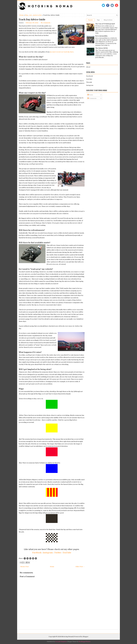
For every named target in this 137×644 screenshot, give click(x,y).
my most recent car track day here (62, 52)
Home (21, 15)
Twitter (58, 553)
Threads (89, 82)
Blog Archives (108, 20)
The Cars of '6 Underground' (105, 24)
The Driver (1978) (101, 48)
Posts (90, 95)
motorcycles (37, 15)
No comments (46, 23)
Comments (92, 98)
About (88, 67)
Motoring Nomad (67, 637)
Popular (90, 20)
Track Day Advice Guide (32, 20)
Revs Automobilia (101, 36)
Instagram (48, 553)
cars (31, 15)
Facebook (37, 553)
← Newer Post (24, 567)
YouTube (67, 553)
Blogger (86, 637)
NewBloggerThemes (84, 642)
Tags (98, 20)
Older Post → (80, 567)
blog (27, 15)
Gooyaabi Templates (61, 642)
